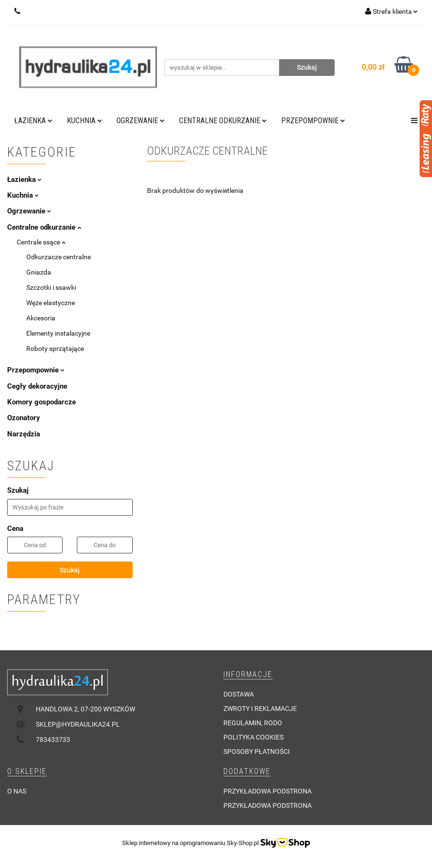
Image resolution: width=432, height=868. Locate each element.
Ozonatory (24, 418)
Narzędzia (24, 434)
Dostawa (239, 694)
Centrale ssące (41, 242)
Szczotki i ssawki (51, 287)
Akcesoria (41, 318)
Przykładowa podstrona (268, 791)
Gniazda (39, 272)
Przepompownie (313, 121)
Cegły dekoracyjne (37, 386)
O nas (17, 791)
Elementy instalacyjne (58, 333)
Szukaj (70, 570)
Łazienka (33, 121)
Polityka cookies (253, 737)
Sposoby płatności (257, 752)
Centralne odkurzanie (223, 121)
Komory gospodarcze (42, 402)
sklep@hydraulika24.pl (78, 724)
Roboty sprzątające (55, 349)
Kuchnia (84, 121)
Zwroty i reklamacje (260, 709)
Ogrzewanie (141, 121)
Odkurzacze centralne (58, 257)
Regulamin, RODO (253, 723)
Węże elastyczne (51, 303)
